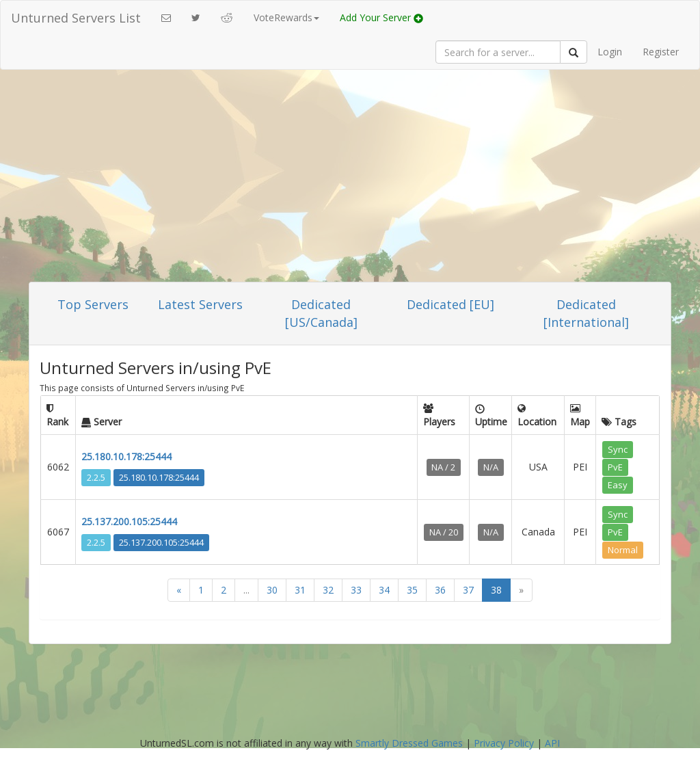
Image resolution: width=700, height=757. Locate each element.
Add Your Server (381, 17)
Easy (618, 485)
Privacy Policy (504, 743)
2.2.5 (96, 477)
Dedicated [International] (586, 313)
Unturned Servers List (76, 18)
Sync (618, 449)
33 (356, 590)
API (552, 743)
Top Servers (93, 304)
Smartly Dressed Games (409, 743)
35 (412, 590)
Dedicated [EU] (450, 304)
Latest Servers (200, 304)
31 (300, 590)
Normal (623, 550)
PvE (615, 467)
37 (468, 590)
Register (661, 52)
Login (610, 52)
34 (384, 590)
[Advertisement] (350, 179)
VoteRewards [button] (286, 17)
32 (328, 590)
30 (272, 590)
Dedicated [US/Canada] (321, 313)
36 (440, 590)
